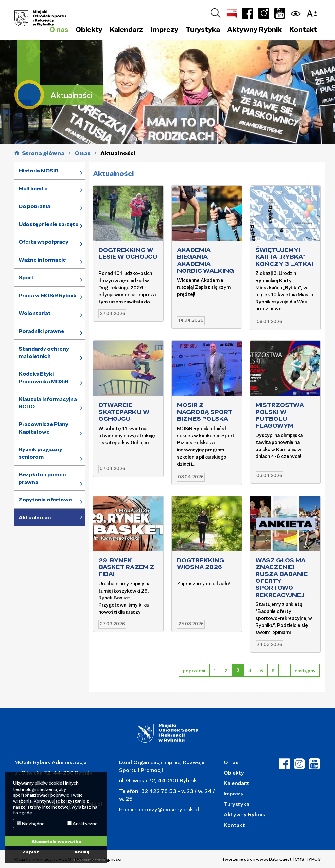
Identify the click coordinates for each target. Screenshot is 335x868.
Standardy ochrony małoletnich (44, 352)
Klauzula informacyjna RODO (48, 403)
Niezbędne (31, 824)
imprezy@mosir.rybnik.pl (167, 809)
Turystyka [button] (203, 29)
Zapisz (31, 852)
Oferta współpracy (44, 242)
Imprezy (234, 793)
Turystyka (237, 804)
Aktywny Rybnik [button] (254, 29)
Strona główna (43, 153)
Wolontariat (35, 313)
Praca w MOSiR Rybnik (48, 295)
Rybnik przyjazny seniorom (40, 453)
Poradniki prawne (41, 331)
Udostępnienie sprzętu (49, 224)
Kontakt (303, 29)
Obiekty (234, 772)
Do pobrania (35, 206)
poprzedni (194, 671)
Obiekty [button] (89, 29)
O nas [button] (59, 29)
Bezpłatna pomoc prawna (42, 478)
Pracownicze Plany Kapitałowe (44, 428)
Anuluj (82, 852)
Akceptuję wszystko (56, 841)
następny (305, 671)
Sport (26, 277)
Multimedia (33, 188)
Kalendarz (126, 29)
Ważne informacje (42, 260)
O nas (231, 762)
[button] (313, 12)
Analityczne (82, 824)
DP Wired (98, 860)
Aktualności (35, 517)
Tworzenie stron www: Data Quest (257, 859)
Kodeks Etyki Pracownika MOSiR (44, 377)
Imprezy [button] (164, 29)
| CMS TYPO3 (307, 859)
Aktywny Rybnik (245, 814)
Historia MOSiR (38, 171)
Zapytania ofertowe (45, 500)
